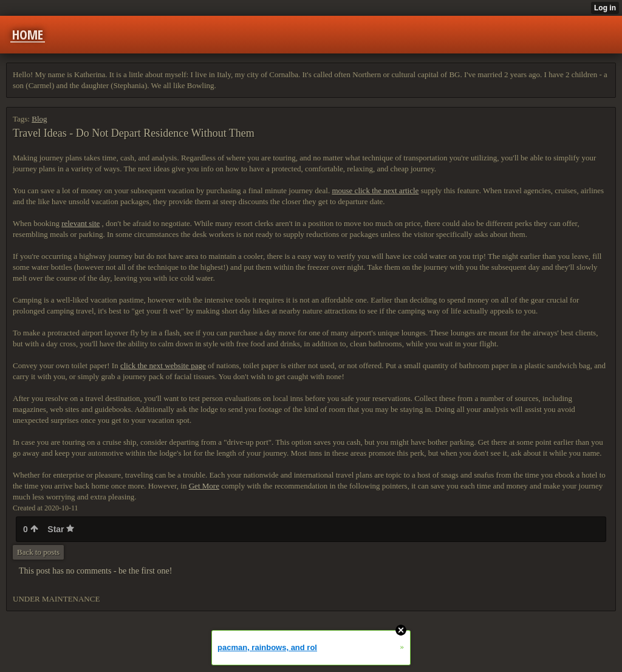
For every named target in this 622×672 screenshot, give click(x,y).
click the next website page (163, 365)
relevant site (80, 223)
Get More (204, 486)
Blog (39, 119)
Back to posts (38, 552)
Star (61, 529)
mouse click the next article (375, 190)
